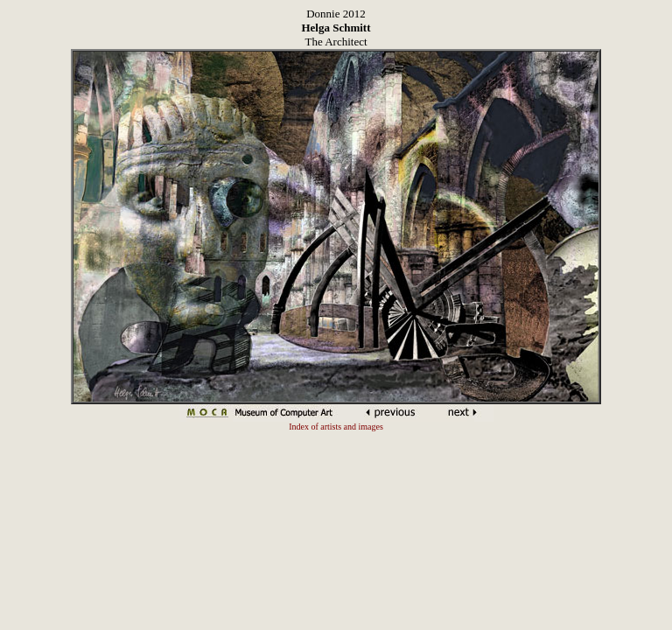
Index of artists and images (336, 427)
